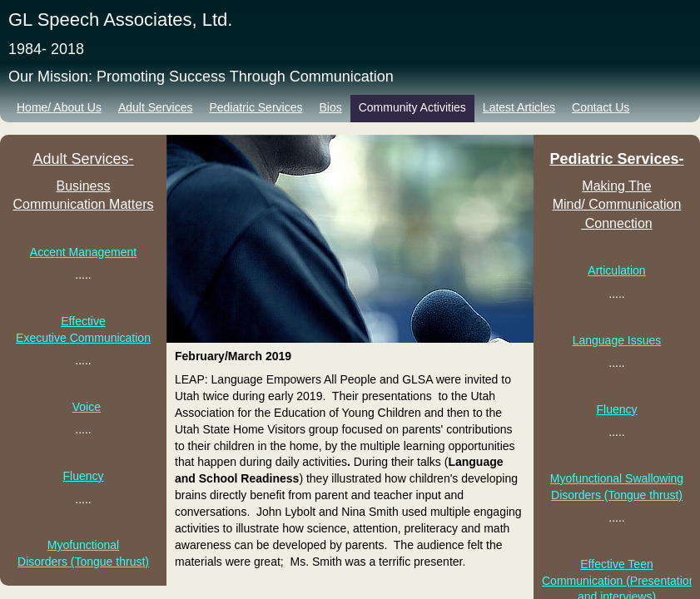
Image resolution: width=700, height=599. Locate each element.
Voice (87, 407)
